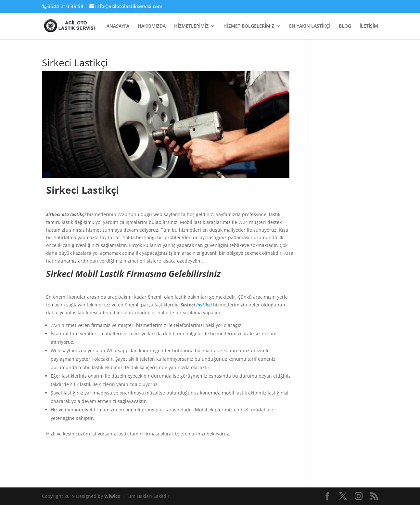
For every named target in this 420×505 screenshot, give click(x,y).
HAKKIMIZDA (152, 26)
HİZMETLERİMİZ (191, 26)
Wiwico (113, 496)
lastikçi (204, 305)
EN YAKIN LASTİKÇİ (310, 26)
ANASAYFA (118, 26)
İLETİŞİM (369, 26)
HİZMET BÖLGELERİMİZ (249, 26)
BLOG (345, 26)
